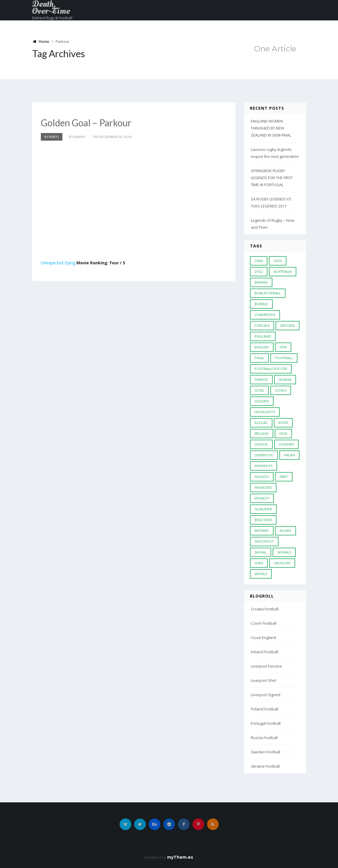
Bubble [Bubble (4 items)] (261, 304)
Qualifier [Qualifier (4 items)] (263, 509)
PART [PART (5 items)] (284, 477)
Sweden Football (266, 752)
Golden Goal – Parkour (86, 123)
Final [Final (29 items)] (259, 358)
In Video (52, 137)
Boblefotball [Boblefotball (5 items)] (268, 293)
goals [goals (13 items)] (281, 390)
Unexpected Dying (58, 263)
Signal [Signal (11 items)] (261, 552)
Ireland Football (265, 652)
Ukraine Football (265, 766)
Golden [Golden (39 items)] (262, 401)
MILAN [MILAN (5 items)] (289, 455)
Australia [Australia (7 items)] (283, 271)
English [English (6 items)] (262, 347)
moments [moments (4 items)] (263, 466)
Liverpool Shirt (263, 680)
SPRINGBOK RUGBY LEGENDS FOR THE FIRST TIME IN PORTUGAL (272, 178)
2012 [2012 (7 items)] (259, 271)
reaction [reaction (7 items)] (263, 520)
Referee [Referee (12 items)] (262, 531)
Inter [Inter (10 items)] (283, 423)
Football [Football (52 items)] (284, 358)
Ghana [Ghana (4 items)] (285, 379)
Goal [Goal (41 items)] (259, 390)
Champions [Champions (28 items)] (265, 315)
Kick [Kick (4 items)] (283, 433)
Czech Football (264, 623)
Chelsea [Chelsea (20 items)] (262, 325)
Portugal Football (266, 723)
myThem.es (180, 857)
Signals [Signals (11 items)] (284, 552)
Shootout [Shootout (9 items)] (264, 541)
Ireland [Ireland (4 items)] (262, 433)
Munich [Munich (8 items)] (262, 477)
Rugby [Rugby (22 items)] (286, 531)
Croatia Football (265, 609)
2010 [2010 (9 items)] (278, 261)
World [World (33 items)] (261, 574)
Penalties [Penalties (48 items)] (263, 487)
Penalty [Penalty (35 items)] (262, 498)
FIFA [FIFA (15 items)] (283, 347)
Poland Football (265, 709)
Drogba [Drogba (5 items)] (288, 325)
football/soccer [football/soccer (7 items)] (271, 369)
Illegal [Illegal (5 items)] (261, 423)
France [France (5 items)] (261, 379)
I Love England (263, 638)
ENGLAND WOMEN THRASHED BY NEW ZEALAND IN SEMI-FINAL (271, 128)
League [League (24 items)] (261, 444)
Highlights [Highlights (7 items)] (265, 412)
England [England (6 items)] (263, 336)
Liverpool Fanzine (266, 666)
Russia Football (264, 738)
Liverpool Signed (266, 695)
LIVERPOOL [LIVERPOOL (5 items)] (264, 455)
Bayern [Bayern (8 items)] (261, 282)
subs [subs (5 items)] (259, 563)
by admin (77, 137)
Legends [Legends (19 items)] (286, 444)
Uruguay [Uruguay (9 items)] (282, 563)
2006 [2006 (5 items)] (259, 261)
